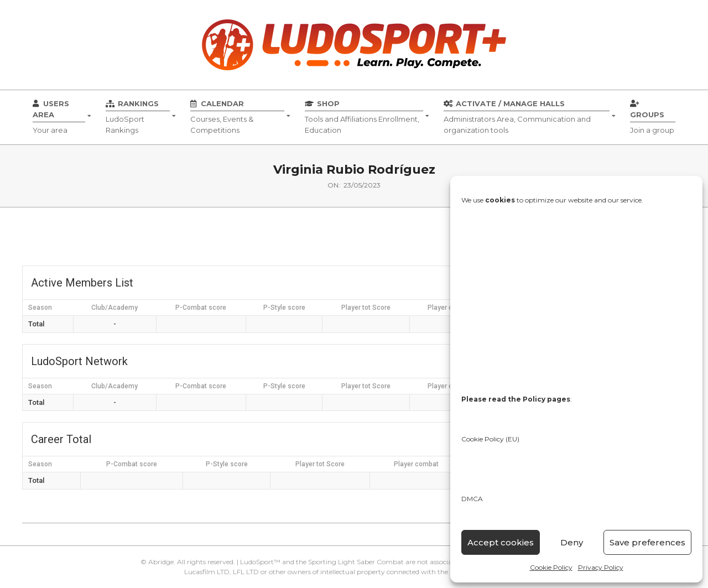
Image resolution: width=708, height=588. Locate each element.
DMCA (472, 499)
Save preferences (647, 542)
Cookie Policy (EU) (490, 439)
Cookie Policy (551, 567)
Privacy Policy (601, 567)
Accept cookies (501, 542)
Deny (572, 542)
